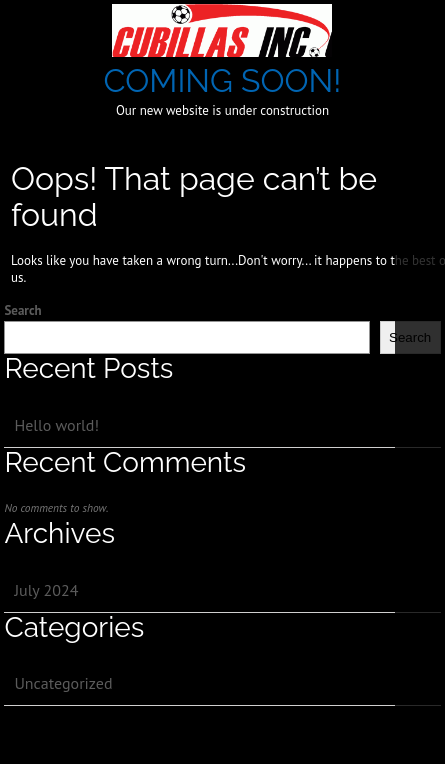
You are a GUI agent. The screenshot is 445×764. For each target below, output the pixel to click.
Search (22, 310)
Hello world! (56, 425)
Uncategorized (63, 683)
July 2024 (46, 590)
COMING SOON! (223, 80)
